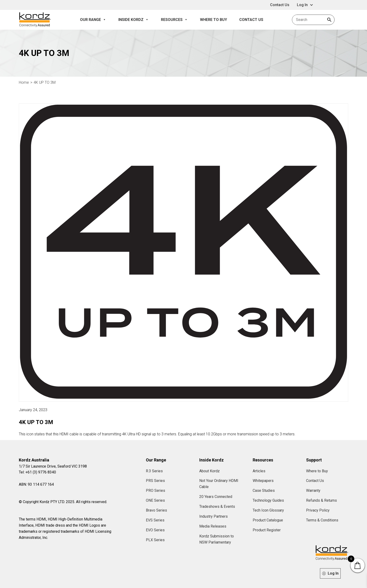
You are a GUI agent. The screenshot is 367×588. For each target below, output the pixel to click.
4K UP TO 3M (45, 82)
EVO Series (155, 530)
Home (24, 82)
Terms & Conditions (322, 520)
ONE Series (155, 500)
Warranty (313, 491)
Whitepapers (263, 481)
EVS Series (155, 520)
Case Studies (264, 491)
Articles (259, 471)
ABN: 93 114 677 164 (36, 484)
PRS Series (155, 481)
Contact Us (280, 5)
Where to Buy (213, 20)
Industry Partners (213, 516)
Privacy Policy (318, 510)
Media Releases (213, 526)
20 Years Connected (216, 497)
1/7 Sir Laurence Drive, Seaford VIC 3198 (53, 466)
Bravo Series (156, 510)
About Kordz (209, 471)
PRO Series (156, 491)
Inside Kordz (134, 20)
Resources (174, 20)
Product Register (267, 530)
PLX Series (155, 540)
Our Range (93, 20)
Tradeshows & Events (217, 507)
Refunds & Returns (321, 500)
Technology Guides (268, 500)
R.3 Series (154, 471)
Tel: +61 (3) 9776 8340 (37, 472)
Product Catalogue (268, 520)
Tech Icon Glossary (268, 510)
